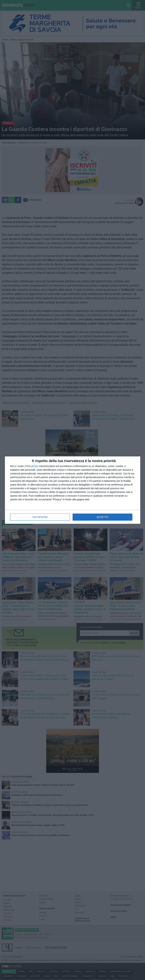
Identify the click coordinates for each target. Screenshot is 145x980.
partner (34, 466)
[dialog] (73, 490)
